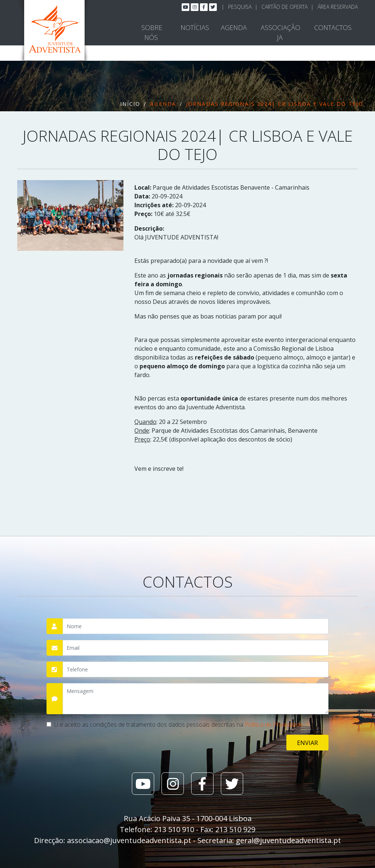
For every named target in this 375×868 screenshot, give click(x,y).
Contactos (333, 27)
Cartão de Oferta (285, 7)
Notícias (195, 27)
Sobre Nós (152, 32)
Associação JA (281, 32)
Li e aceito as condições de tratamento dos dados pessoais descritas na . (179, 724)
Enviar (307, 743)
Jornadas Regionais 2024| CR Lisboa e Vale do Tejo (275, 104)
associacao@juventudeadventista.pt (129, 840)
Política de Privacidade (274, 724)
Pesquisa (240, 7)
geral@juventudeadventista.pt (288, 840)
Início (130, 104)
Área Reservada (338, 7)
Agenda (234, 27)
